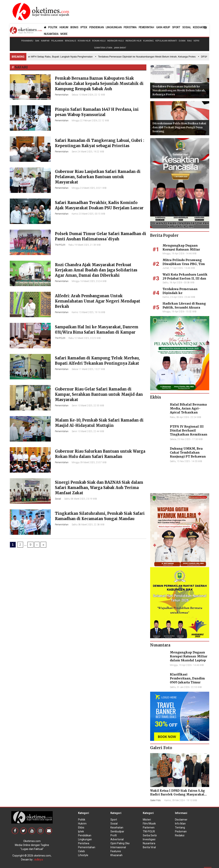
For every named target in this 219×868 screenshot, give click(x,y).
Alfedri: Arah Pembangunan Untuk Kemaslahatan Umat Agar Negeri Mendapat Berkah (98, 301)
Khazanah (116, 855)
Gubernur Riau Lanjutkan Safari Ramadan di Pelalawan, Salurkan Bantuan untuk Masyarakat (98, 177)
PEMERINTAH (146, 27)
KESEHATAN (200, 27)
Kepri (196, 41)
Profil (114, 835)
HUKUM (64, 27)
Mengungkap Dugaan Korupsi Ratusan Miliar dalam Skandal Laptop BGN (185, 249)
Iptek (81, 831)
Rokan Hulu (99, 41)
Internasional (118, 847)
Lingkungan (85, 839)
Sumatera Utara (103, 48)
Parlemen (149, 828)
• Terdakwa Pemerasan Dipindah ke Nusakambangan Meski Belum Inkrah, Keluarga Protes (149, 57)
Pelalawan (57, 41)
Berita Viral (149, 847)
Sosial (58, 499)
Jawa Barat (120, 48)
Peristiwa (84, 843)
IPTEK (84, 27)
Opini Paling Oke (120, 843)
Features (116, 851)
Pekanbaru (27, 41)
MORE (64, 34)
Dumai (182, 41)
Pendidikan (85, 835)
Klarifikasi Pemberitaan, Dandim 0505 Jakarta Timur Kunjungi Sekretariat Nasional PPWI (187, 682)
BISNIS (74, 27)
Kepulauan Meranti (166, 41)
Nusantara (149, 843)
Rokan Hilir (84, 41)
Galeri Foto (155, 800)
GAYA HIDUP (163, 27)
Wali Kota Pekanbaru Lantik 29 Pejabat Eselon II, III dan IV (185, 278)
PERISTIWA (130, 27)
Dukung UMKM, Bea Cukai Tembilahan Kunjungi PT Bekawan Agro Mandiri (188, 454)
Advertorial (117, 839)
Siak (37, 41)
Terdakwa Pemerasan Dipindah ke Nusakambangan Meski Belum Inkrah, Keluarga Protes (179, 90)
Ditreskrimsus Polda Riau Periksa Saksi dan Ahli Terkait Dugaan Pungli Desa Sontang (179, 127)
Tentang (180, 828)
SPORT (176, 27)
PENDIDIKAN (96, 27)
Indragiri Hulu (116, 41)
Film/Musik (149, 824)
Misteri (147, 820)
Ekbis (81, 828)
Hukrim (82, 824)
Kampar (45, 41)
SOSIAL (187, 27)
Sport (114, 820)
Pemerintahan (62, 95)
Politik (82, 820)
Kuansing (148, 41)
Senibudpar (117, 831)
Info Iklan (180, 824)
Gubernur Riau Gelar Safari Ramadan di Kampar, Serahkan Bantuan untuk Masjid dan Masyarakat (99, 394)
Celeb (81, 851)
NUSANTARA (51, 34)
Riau (190, 41)
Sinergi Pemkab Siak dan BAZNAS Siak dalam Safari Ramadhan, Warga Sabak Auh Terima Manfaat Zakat (99, 488)
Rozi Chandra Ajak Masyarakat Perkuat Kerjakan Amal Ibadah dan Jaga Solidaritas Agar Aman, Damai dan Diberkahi (96, 270)
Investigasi (149, 839)
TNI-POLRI (60, 245)
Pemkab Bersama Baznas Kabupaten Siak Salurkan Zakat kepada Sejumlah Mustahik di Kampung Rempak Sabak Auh (99, 84)
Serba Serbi (150, 835)
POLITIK (53, 27)
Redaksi (180, 835)
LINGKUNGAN (114, 27)
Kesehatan (117, 828)
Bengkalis (70, 41)
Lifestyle (83, 855)
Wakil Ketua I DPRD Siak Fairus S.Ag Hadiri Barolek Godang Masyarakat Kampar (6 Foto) (178, 794)
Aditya (39, 860)
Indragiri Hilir (133, 41)
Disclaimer (181, 820)
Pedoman (181, 831)
